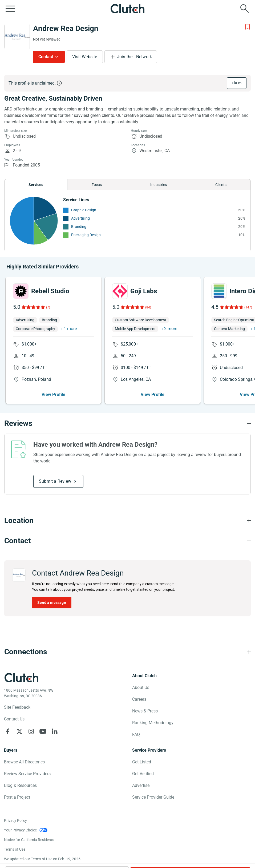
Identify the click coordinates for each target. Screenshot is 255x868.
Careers (139, 699)
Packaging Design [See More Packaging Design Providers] (86, 235)
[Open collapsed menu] (10, 9)
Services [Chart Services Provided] (36, 185)
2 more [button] (171, 329)
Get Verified (143, 774)
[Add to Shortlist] (248, 27)
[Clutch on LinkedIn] (55, 731)
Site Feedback (17, 707)
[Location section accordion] (127, 521)
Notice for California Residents (29, 840)
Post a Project (17, 797)
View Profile (53, 395)
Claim (237, 83)
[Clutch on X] (19, 731)
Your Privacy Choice (20, 830)
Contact (46, 57)
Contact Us (14, 719)
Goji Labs (144, 291)
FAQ (136, 734)
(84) (148, 307)
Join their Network (135, 57)
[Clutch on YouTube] (43, 731)
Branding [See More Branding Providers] (79, 227)
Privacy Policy (15, 821)
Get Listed (142, 762)
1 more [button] (70, 329)
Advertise (141, 785)
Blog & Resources (20, 785)
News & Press (145, 711)
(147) (248, 307)
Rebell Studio (50, 291)
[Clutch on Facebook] (8, 731)
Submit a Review (55, 481)
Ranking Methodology (153, 723)
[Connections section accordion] (127, 652)
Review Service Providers (27, 774)
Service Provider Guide (153, 797)
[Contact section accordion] (127, 541)
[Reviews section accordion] (127, 423)
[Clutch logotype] (21, 677)
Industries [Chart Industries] (159, 185)
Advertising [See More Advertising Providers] (80, 218)
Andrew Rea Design (66, 28)
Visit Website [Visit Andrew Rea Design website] (85, 57)
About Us (141, 687)
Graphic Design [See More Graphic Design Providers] (84, 210)
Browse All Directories (24, 762)
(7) (48, 307)
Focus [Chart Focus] (97, 185)
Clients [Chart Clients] (221, 185)
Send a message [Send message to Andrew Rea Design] (52, 603)
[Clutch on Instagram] (31, 731)
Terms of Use (15, 849)
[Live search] (245, 9)
